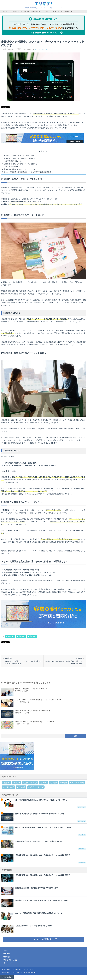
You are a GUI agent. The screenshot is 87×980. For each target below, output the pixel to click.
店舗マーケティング (30, 783)
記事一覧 (7, 954)
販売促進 (17, 783)
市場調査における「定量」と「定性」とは (18, 156)
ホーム (6, 950)
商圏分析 (11, 636)
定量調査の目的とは (13, 161)
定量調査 (33, 636)
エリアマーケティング (42, 49)
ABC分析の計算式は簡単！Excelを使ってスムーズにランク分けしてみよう (43, 804)
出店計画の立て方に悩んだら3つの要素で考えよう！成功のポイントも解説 (35, 903)
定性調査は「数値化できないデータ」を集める (20, 164)
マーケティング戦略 (78, 783)
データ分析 (22, 787)
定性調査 (22, 636)
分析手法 (54, 783)
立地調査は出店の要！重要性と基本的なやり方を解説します (30, 891)
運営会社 (7, 957)
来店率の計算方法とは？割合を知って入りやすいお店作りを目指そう (43, 845)
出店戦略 (64, 783)
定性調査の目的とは (13, 167)
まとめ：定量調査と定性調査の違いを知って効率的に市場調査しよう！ (28, 172)
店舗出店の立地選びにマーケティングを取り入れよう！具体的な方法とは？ (24, 661)
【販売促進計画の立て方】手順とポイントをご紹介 (27, 929)
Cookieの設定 (7, 977)
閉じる (45, 151)
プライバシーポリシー (11, 960)
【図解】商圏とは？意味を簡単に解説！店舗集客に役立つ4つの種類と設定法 (43, 859)
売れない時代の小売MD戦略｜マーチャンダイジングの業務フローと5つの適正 (43, 831)
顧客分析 (7, 783)
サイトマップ (8, 963)
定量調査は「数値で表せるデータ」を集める (19, 158)
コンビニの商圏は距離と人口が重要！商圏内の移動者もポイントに (32, 916)
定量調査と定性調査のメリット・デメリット (19, 169)
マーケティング (9, 787)
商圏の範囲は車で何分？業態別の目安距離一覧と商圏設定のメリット (43, 817)
